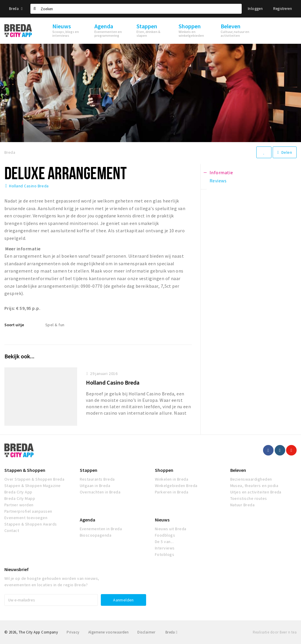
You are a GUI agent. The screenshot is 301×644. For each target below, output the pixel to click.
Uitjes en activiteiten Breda (256, 492)
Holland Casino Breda (29, 186)
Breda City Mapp (20, 498)
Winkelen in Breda (172, 479)
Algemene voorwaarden (109, 632)
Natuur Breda (243, 505)
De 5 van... (164, 542)
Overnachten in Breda (100, 492)
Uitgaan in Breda (95, 486)
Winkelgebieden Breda (176, 486)
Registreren (283, 9)
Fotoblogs (165, 554)
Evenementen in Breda (101, 529)
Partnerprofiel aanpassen (28, 511)
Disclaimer (146, 632)
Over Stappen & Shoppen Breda (34, 479)
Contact (12, 530)
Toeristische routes (249, 498)
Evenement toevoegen (26, 518)
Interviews (165, 548)
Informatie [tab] (221, 172)
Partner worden (19, 505)
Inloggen (255, 9)
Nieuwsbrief (17, 569)
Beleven (238, 470)
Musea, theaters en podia (254, 486)
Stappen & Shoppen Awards (31, 524)
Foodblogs (165, 535)
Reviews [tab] (218, 181)
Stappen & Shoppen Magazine (32, 486)
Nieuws (162, 520)
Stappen (89, 470)
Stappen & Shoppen (25, 470)
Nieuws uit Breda (171, 529)
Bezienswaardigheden (251, 479)
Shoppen (164, 470)
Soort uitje (14, 325)
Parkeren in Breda (172, 492)
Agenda (88, 520)
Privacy (73, 632)
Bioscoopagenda (96, 535)
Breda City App (18, 492)
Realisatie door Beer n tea (275, 632)
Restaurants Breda (97, 479)
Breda (16, 9)
